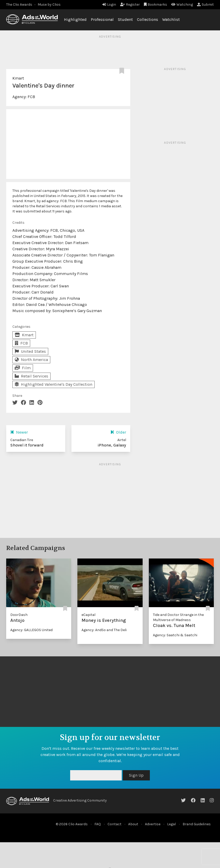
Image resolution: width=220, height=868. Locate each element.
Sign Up (136, 775)
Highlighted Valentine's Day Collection (54, 384)
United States (30, 351)
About (133, 824)
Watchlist (171, 19)
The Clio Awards (19, 5)
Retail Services (31, 376)
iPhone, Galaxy (112, 445)
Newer (19, 432)
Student (125, 19)
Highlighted (75, 19)
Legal (172, 824)
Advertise (153, 824)
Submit (205, 5)
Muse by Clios (49, 5)
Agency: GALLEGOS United (31, 630)
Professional (102, 19)
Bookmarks (156, 5)
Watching (182, 5)
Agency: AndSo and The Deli (104, 630)
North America (31, 360)
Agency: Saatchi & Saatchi (175, 635)
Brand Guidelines (197, 824)
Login (109, 5)
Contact (115, 824)
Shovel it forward (27, 445)
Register (130, 5)
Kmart (18, 78)
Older (118, 432)
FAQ (98, 824)
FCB (31, 97)
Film (23, 368)
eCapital (88, 615)
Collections (148, 19)
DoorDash (19, 615)
